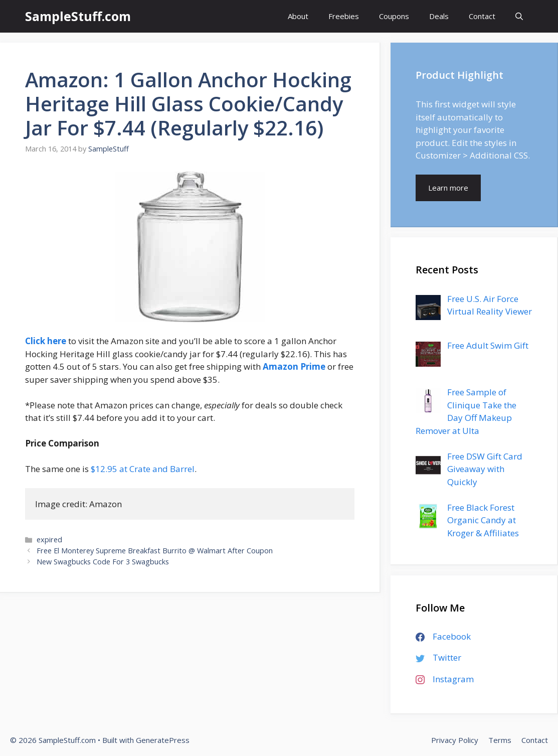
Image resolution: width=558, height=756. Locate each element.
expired (49, 540)
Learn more (448, 188)
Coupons (394, 16)
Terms (500, 740)
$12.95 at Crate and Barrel (143, 469)
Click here (46, 341)
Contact (482, 16)
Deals (439, 16)
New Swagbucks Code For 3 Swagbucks (103, 562)
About (298, 16)
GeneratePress (163, 740)
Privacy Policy (455, 740)
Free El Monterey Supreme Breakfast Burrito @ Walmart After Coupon (155, 551)
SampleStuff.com (78, 16)
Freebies (344, 16)
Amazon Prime (294, 366)
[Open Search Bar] (519, 16)
